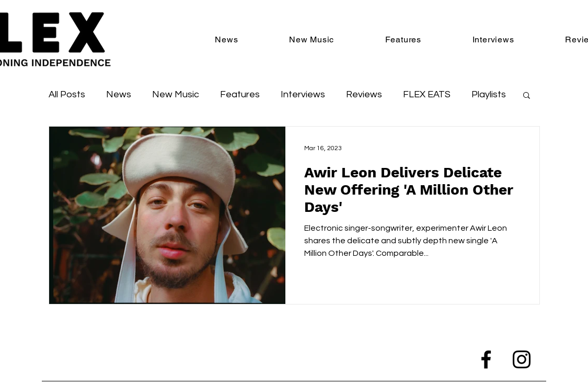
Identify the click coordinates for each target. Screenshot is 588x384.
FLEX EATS (427, 94)
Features (240, 94)
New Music (176, 94)
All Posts (67, 94)
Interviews (303, 94)
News (119, 94)
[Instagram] (522, 359)
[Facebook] (486, 359)
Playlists (489, 94)
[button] (527, 96)
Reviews (364, 94)
